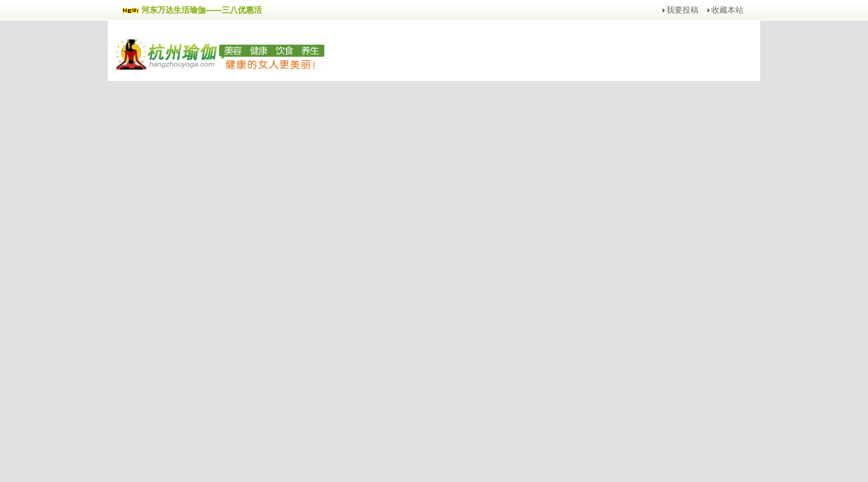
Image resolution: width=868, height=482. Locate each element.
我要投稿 (682, 10)
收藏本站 (727, 10)
